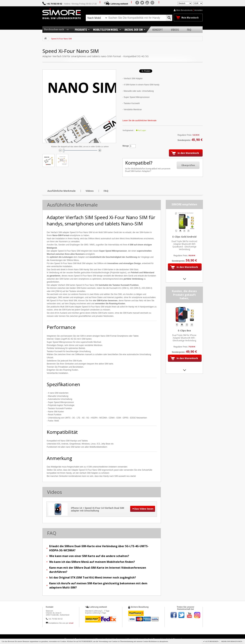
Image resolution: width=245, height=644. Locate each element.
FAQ (106, 191)
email (71, 623)
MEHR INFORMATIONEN (232, 641)
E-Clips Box (184, 331)
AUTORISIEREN (212, 641)
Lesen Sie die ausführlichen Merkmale (139, 121)
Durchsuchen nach (58, 29)
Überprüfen (188, 165)
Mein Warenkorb (190, 18)
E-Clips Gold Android (184, 237)
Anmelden (198, 10)
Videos (90, 191)
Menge (126, 146)
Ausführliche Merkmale (62, 191)
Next (184, 279)
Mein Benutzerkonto (184, 10)
